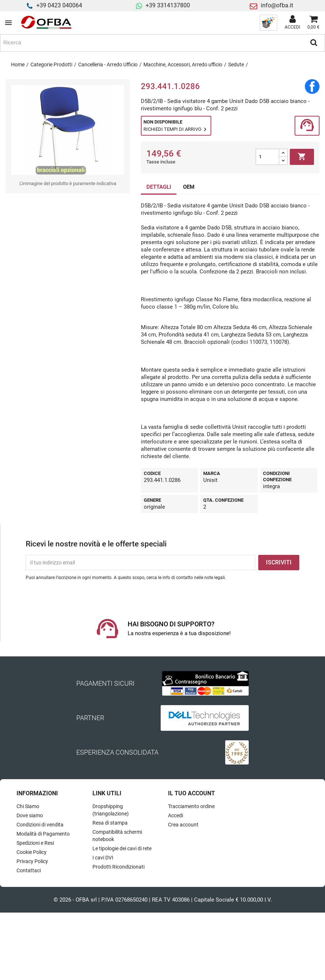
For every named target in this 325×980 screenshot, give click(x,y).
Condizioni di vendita (40, 825)
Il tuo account (191, 793)
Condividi (312, 86)
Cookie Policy (32, 852)
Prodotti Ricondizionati (118, 867)
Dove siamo (30, 815)
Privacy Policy (32, 861)
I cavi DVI (103, 858)
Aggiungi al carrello (302, 157)
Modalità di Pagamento (43, 834)
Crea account (183, 825)
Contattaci (29, 870)
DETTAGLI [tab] (159, 187)
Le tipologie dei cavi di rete (122, 848)
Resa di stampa (110, 823)
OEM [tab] (189, 187)
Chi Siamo (28, 806)
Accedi (176, 815)
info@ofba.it (277, 5)
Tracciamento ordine (191, 806)
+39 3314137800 (168, 5)
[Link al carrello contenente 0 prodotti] (313, 23)
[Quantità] (267, 157)
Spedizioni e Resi (35, 843)
